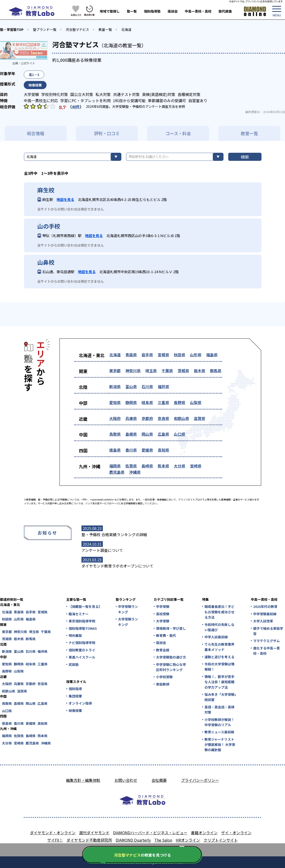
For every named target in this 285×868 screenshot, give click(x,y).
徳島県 (115, 450)
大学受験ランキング (128, 622)
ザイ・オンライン (236, 833)
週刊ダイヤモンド (94, 833)
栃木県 (199, 371)
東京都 (115, 371)
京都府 (147, 418)
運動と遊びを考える (219, 657)
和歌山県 (181, 418)
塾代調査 (225, 11)
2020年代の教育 (265, 606)
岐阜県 (147, 402)
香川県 (131, 450)
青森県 (131, 355)
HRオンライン (188, 840)
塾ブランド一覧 (45, 29)
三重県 (163, 402)
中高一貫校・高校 (198, 11)
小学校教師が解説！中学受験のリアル (219, 722)
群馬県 (216, 371)
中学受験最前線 (265, 614)
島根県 (131, 434)
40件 (76, 107)
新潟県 (115, 386)
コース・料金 (178, 133)
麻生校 (46, 190)
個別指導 (75, 689)
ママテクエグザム (266, 641)
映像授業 (75, 711)
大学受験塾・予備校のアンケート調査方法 (144, 106)
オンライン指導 (80, 703)
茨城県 (183, 371)
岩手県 (147, 355)
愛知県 (115, 402)
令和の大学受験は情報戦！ (219, 667)
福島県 (212, 355)
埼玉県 (151, 371)
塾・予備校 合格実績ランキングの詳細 (114, 534)
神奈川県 (133, 371)
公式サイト (28, 63)
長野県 (180, 402)
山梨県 (196, 402)
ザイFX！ (55, 840)
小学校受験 (164, 677)
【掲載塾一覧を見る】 (85, 606)
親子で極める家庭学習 (268, 631)
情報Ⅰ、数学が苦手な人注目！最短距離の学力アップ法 (219, 682)
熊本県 (163, 466)
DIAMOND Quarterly (133, 840)
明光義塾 (75, 635)
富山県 (131, 386)
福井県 (163, 386)
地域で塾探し (110, 11)
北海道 (126, 29)
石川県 (147, 386)
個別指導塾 (152, 11)
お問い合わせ (126, 780)
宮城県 (163, 355)
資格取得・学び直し (171, 628)
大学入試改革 (263, 621)
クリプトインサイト (221, 840)
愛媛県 (147, 450)
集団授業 (75, 696)
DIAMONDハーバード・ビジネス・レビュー (150, 833)
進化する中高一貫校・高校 (266, 651)
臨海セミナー (79, 614)
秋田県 (180, 355)
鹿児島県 (117, 472)
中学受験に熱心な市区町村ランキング (171, 667)
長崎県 (147, 466)
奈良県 (163, 418)
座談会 (173, 11)
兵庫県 (131, 418)
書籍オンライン (204, 833)
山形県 (196, 355)
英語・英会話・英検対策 (219, 710)
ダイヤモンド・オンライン (53, 833)
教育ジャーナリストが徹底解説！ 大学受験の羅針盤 (220, 745)
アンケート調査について (102, 550)
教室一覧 (105, 29)
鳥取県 (115, 434)
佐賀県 (131, 466)
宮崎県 (196, 466)
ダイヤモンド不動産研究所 (89, 840)
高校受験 (163, 614)
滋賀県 (199, 418)
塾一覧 (132, 11)
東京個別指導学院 (82, 621)
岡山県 (147, 434)
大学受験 (163, 621)
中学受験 (163, 606)
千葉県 (167, 371)
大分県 (180, 466)
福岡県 (115, 466)
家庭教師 (163, 684)
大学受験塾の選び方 (171, 657)
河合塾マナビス (77, 29)
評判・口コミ (107, 133)
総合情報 (36, 133)
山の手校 (49, 226)
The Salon (163, 840)
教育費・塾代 (166, 635)
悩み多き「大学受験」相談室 (220, 697)
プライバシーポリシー (200, 780)
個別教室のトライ (82, 650)
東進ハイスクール (82, 657)
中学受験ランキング (128, 609)
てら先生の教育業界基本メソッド (219, 647)
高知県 (163, 450)
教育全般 (163, 650)
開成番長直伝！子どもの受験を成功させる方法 (219, 612)
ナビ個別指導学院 (82, 643)
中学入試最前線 (216, 637)
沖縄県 (135, 472)
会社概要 (159, 780)
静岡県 (131, 402)
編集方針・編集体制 (83, 780)
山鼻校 (46, 262)
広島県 (163, 434)
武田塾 (74, 664)
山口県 (180, 434)
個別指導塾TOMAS (83, 628)
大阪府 (115, 418)
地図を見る (65, 199)
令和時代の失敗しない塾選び (219, 627)
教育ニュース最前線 (219, 732)
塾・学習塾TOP (12, 29)
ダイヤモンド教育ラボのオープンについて (117, 566)
